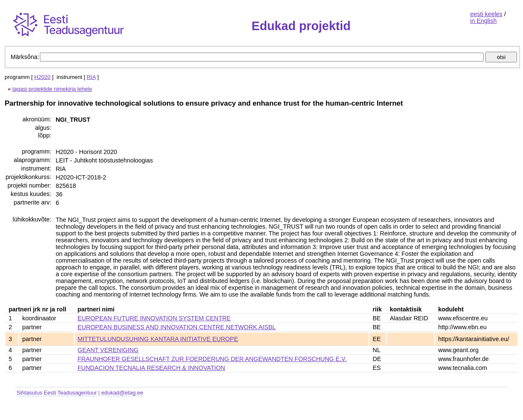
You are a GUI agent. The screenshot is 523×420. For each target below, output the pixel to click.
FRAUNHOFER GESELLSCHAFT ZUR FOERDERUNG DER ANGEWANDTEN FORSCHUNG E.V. (212, 359)
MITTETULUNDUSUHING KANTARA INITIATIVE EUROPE (158, 339)
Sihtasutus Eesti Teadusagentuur (57, 393)
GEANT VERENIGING (108, 350)
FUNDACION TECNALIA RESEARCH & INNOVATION (151, 368)
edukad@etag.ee (122, 393)
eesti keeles (487, 14)
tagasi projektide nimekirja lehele (52, 89)
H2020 (42, 77)
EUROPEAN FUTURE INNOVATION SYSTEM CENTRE (154, 318)
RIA (91, 77)
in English (484, 21)
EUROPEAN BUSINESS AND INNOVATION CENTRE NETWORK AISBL (177, 327)
